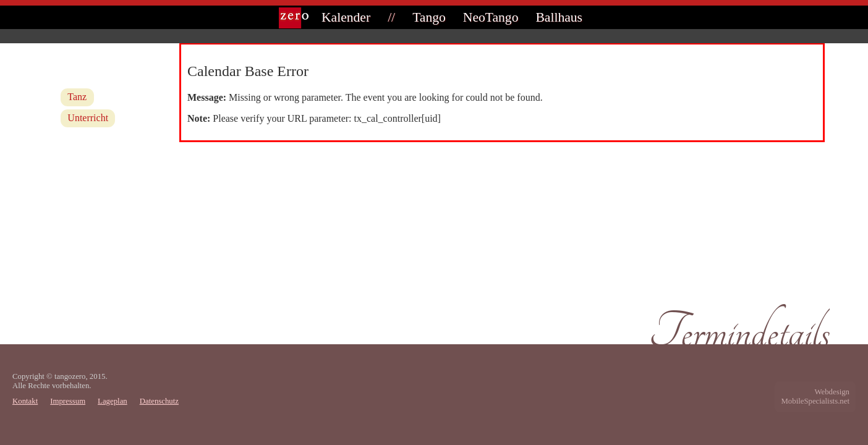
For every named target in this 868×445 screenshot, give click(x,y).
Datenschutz (159, 401)
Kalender (346, 17)
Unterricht (88, 118)
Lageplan (113, 401)
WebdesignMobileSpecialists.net (815, 396)
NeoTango (491, 17)
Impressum (68, 401)
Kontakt (25, 401)
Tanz (77, 97)
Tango (429, 17)
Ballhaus (559, 17)
